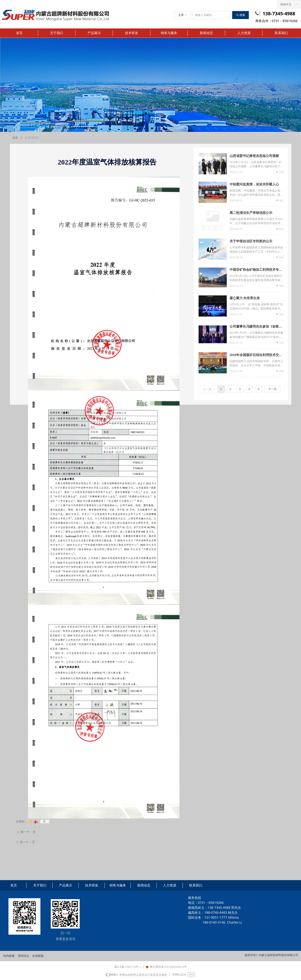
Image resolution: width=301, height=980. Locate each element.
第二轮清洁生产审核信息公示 (251, 213)
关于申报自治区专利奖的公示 (251, 241)
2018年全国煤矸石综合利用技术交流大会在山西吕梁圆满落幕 (256, 356)
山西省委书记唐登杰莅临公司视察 (254, 156)
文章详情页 (32, 138)
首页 (15, 138)
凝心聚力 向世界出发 (245, 298)
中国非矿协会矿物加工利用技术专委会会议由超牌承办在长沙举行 (256, 270)
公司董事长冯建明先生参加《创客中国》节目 (256, 327)
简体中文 (286, 4)
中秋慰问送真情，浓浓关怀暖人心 (254, 184)
